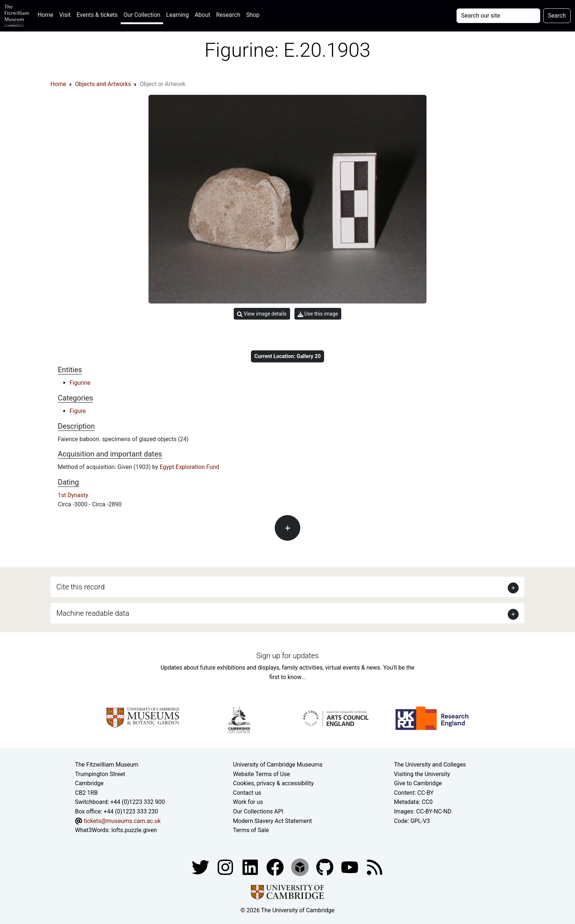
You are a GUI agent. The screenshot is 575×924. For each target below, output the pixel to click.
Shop (253, 15)
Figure (78, 411)
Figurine (80, 383)
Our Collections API (258, 811)
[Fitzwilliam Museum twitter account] (201, 867)
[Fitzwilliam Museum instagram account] (226, 867)
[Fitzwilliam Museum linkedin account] (276, 867)
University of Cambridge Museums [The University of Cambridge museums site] (278, 765)
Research (228, 15)
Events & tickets (97, 15)
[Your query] (498, 16)
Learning (177, 15)
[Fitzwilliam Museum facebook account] (251, 867)
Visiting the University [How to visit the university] (422, 774)
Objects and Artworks (103, 84)
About (202, 15)
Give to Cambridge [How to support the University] (418, 783)
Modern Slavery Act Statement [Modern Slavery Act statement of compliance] (273, 821)
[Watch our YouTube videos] (350, 867)
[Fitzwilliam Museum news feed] (375, 867)
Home (47, 14)
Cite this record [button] (80, 587)
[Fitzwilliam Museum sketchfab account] (301, 867)
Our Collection (142, 15)
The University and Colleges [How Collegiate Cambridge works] (430, 765)
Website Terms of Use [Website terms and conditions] (262, 774)
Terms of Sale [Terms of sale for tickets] (251, 830)
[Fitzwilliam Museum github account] (326, 867)
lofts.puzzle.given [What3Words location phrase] (134, 830)
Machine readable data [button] (93, 613)
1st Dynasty (73, 495)
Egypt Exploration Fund (189, 467)
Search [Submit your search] (557, 16)
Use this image (318, 314)
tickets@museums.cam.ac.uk (122, 821)
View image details (262, 314)
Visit (65, 15)
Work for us (248, 802)
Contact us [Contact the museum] (247, 793)
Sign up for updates (287, 656)
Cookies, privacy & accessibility (273, 783)
